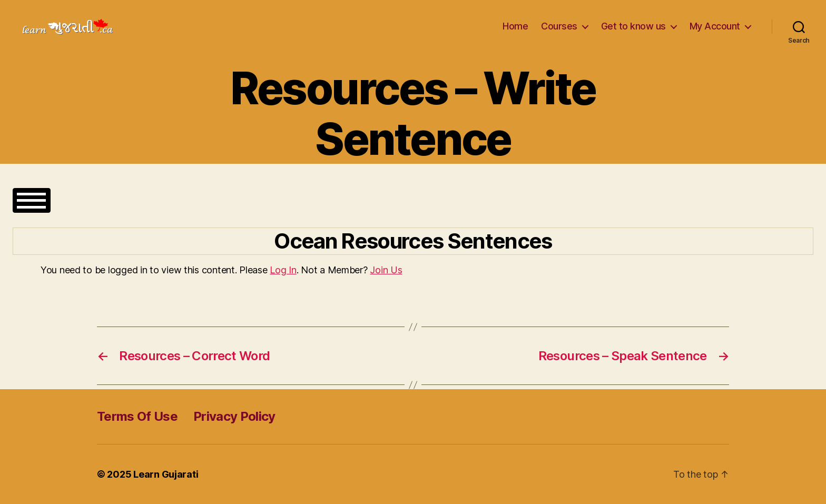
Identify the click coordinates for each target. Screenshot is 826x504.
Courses (559, 26)
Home (515, 26)
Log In (283, 270)
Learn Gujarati (166, 474)
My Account (715, 26)
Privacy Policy (234, 416)
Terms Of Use (137, 416)
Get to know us (633, 26)
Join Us (386, 270)
